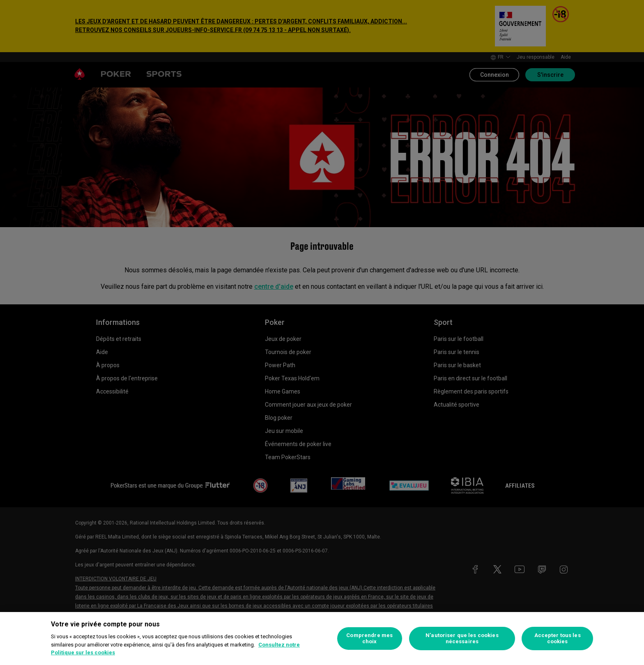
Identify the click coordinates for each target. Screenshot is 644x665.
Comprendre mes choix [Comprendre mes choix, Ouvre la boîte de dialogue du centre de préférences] (369, 639)
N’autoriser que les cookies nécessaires (462, 639)
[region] (322, 639)
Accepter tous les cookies (558, 639)
